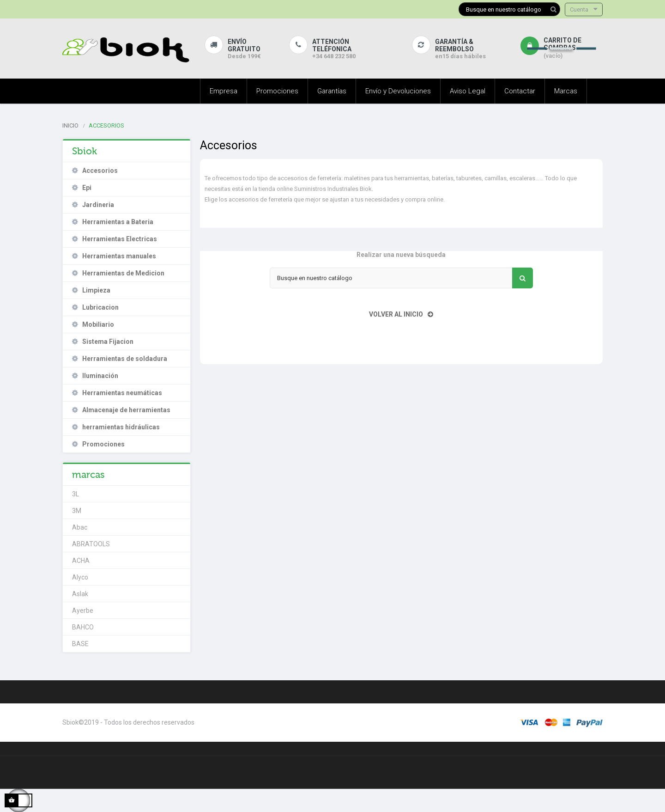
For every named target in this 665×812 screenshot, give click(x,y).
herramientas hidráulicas (121, 427)
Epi (87, 188)
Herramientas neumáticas (122, 393)
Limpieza (96, 290)
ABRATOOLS (91, 544)
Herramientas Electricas (120, 239)
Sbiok (85, 151)
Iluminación (100, 376)
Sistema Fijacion (108, 342)
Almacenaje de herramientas (126, 410)
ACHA (81, 561)
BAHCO (83, 627)
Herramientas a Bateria (118, 222)
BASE (80, 644)
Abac (80, 527)
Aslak (80, 594)
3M (77, 511)
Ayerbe (83, 611)
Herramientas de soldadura (125, 359)
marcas (88, 475)
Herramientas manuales (119, 256)
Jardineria (98, 205)
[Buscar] (509, 9)
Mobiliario (98, 324)
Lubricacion (100, 307)
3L (76, 494)
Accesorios (100, 171)
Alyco (80, 577)
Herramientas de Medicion (123, 273)
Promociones (103, 444)
